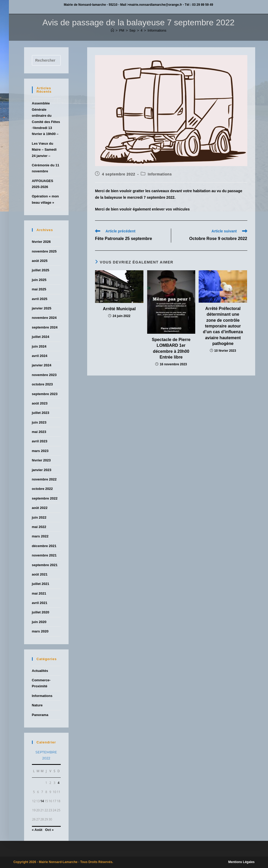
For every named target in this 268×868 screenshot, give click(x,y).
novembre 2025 (44, 251)
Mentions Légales (241, 862)
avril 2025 (40, 299)
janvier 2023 (42, 470)
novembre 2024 (44, 318)
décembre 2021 (44, 546)
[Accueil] (112, 30)
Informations (157, 30)
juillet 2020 (41, 612)
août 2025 (40, 261)
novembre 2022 (44, 479)
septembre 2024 (45, 327)
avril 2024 (40, 356)
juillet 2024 (41, 337)
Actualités (40, 671)
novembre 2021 (44, 555)
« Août (37, 830)
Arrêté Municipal (119, 309)
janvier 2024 (42, 365)
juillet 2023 (41, 413)
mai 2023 (39, 432)
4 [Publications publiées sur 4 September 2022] (58, 783)
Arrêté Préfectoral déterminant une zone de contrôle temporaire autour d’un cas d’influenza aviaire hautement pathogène (223, 326)
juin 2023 (39, 422)
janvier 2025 (42, 308)
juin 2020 (39, 622)
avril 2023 (40, 441)
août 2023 (40, 403)
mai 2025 (39, 289)
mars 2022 (40, 536)
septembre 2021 (45, 565)
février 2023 (41, 460)
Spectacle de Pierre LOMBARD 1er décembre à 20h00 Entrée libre (171, 348)
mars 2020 (40, 631)
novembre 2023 (44, 375)
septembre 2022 (45, 498)
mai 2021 (39, 593)
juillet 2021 (41, 584)
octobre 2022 (42, 489)
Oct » (49, 830)
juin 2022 (39, 517)
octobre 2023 (42, 384)
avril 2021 (40, 603)
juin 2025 (39, 280)
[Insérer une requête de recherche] (46, 60)
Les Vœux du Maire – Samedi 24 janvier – (44, 150)
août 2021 (40, 574)
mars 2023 (40, 451)
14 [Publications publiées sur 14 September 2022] (42, 801)
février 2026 (41, 242)
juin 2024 (39, 346)
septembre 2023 (45, 394)
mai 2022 (39, 527)
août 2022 (40, 508)
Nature (37, 705)
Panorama (40, 715)
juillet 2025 (41, 270)
